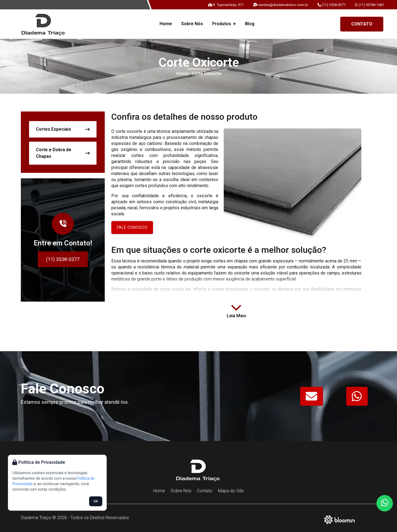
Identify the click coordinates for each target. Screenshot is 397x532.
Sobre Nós (192, 24)
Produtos (224, 24)
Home (166, 24)
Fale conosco (132, 227)
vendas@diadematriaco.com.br (281, 5)
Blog (250, 24)
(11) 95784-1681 (369, 5)
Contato (362, 24)
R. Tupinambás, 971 (226, 5)
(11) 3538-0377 (331, 5)
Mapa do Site (231, 491)
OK (96, 501)
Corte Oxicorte (206, 74)
